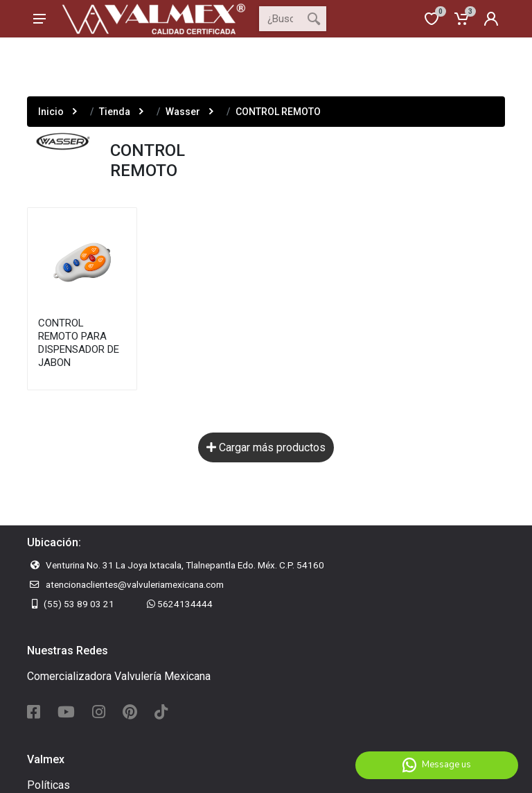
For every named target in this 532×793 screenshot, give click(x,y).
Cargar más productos (266, 447)
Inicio (51, 112)
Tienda (115, 112)
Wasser (183, 112)
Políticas (48, 785)
